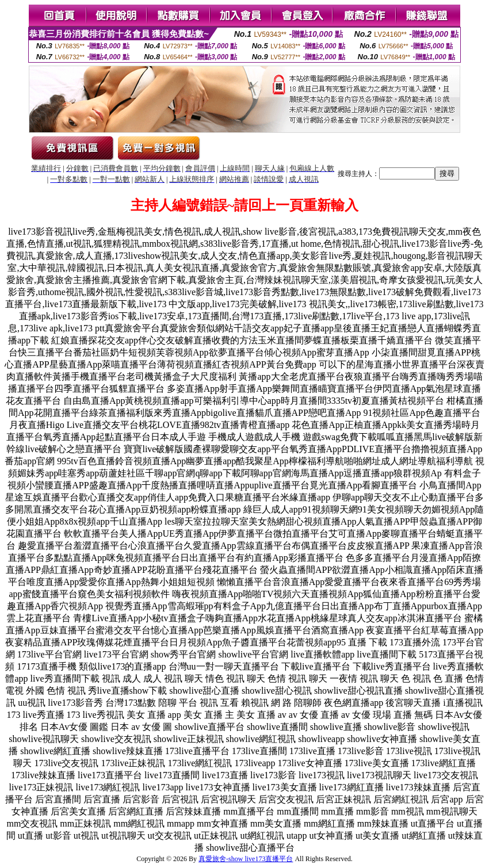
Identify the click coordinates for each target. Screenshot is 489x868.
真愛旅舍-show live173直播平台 (246, 859)
